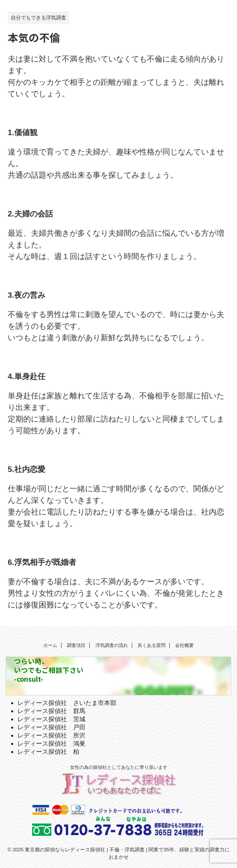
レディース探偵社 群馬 (51, 711)
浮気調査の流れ (112, 645)
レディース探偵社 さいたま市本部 (67, 703)
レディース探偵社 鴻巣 (51, 744)
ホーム (50, 645)
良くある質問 (152, 645)
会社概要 (184, 645)
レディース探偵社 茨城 (51, 719)
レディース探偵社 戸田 (51, 727)
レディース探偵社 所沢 (51, 735)
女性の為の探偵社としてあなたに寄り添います (119, 767)
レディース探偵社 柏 (48, 752)
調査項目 (76, 645)
